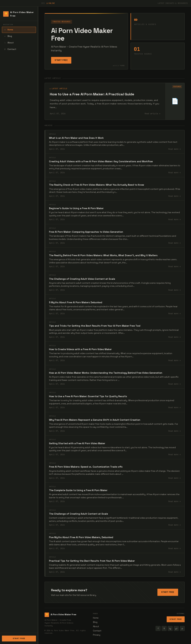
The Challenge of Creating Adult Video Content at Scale (82, 279)
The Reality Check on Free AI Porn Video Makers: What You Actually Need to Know (97, 185)
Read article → (152, 114)
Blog (8, 36)
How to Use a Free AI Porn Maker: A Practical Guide (92, 94)
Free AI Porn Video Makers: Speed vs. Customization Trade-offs (86, 467)
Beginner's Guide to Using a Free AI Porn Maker (76, 208)
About (9, 43)
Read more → (175, 149)
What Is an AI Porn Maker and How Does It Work (76, 138)
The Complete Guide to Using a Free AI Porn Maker (78, 490)
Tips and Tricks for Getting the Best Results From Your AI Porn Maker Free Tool (95, 326)
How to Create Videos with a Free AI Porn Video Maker (80, 349)
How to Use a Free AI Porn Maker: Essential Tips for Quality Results (88, 396)
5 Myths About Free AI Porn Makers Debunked (76, 302)
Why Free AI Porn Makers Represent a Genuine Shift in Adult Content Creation (95, 420)
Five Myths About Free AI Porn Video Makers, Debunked (81, 537)
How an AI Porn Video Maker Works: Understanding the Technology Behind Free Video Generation (106, 373)
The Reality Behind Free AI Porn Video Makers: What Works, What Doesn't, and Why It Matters (103, 255)
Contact (10, 49)
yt (176, 628)
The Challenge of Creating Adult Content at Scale (78, 514)
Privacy (97, 635)
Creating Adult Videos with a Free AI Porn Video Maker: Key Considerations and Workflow (101, 161)
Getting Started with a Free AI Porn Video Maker (77, 443)
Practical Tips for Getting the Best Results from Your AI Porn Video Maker (92, 561)
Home (8, 30)
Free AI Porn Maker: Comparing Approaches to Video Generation (86, 232)
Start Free (19, 638)
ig (170, 628)
